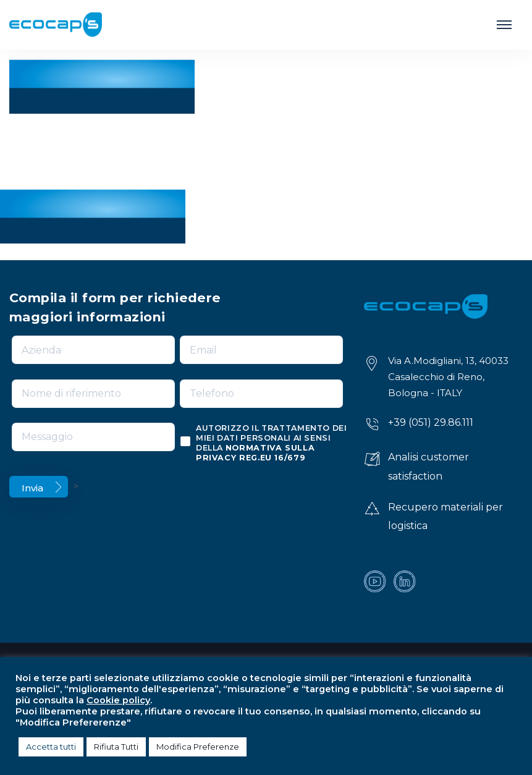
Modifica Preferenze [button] (198, 747)
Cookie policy (118, 700)
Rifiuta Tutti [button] (116, 747)
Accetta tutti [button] (51, 747)
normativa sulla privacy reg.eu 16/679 (255, 453)
